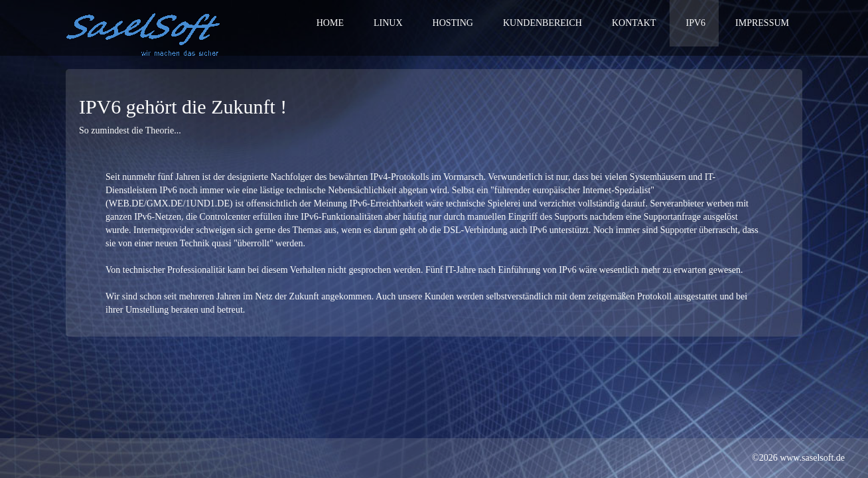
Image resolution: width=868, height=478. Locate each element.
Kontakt (634, 23)
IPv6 (696, 23)
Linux (388, 23)
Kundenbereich (542, 23)
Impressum (762, 23)
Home (330, 23)
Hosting (453, 23)
